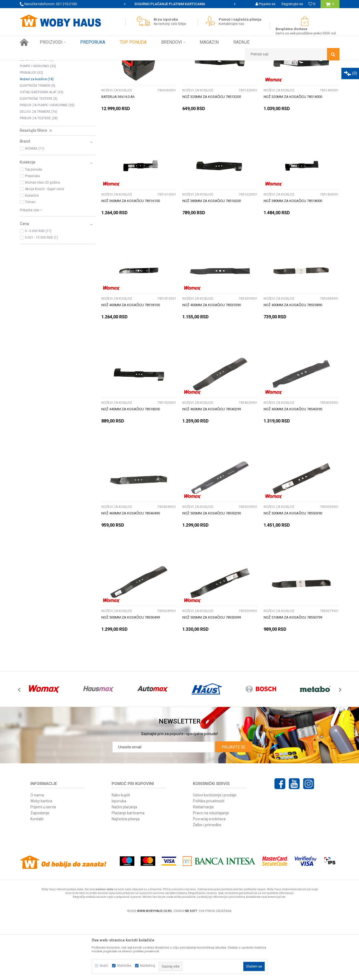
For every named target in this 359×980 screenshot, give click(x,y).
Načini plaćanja (124, 867)
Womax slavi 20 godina (42, 243)
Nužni (104, 966)
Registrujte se (292, 4)
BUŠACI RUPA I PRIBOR (39, 114)
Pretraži (149, 75)
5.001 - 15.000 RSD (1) (41, 298)
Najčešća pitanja (126, 879)
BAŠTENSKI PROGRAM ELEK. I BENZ (96, 65)
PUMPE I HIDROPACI (38, 127)
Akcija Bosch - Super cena (44, 249)
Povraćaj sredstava (209, 879)
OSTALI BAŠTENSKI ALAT (42, 153)
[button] (292, 54)
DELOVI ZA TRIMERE (38, 172)
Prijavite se (234, 808)
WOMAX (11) (35, 209)
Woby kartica (41, 861)
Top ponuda (33, 230)
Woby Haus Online (33, 65)
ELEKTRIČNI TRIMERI (38, 146)
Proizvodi (58, 65)
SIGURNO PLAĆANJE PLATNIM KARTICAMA (179, 4)
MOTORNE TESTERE (37, 107)
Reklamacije (203, 867)
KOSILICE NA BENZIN (38, 94)
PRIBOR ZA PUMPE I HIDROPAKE (47, 166)
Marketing (148, 966)
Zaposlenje (40, 873)
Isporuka (119, 861)
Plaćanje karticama (128, 873)
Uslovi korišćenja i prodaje (215, 856)
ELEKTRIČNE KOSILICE (39, 88)
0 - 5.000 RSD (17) (38, 292)
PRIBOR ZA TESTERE (39, 179)
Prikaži (283, 75)
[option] (180, 4)
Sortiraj (205, 75)
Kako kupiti (121, 856)
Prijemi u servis (43, 867)
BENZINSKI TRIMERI (37, 120)
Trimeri (30, 262)
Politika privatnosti (209, 861)
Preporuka (32, 236)
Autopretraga (182, 75)
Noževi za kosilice (37, 140)
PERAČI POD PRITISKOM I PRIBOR (48, 101)
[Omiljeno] (312, 4)
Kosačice (32, 256)
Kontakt (37, 879)
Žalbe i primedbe (207, 885)
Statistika (124, 966)
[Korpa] (330, 6)
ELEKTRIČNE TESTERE (39, 159)
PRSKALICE (31, 133)
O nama (37, 856)
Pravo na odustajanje (211, 873)
